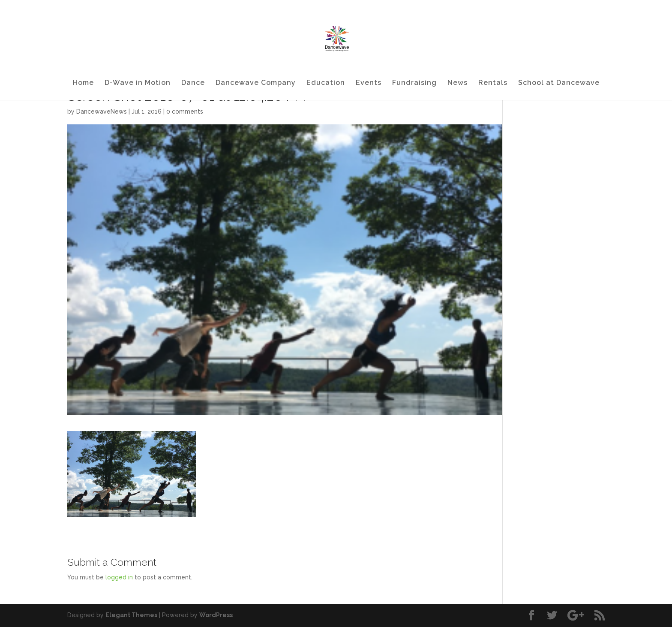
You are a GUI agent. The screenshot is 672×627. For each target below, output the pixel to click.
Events (369, 83)
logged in (119, 577)
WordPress (216, 615)
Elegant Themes (131, 615)
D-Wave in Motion (138, 83)
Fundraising (414, 83)
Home (83, 83)
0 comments (185, 112)
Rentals (493, 83)
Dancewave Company (256, 83)
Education (326, 83)
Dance (193, 83)
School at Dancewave (559, 83)
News (457, 83)
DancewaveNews (102, 112)
